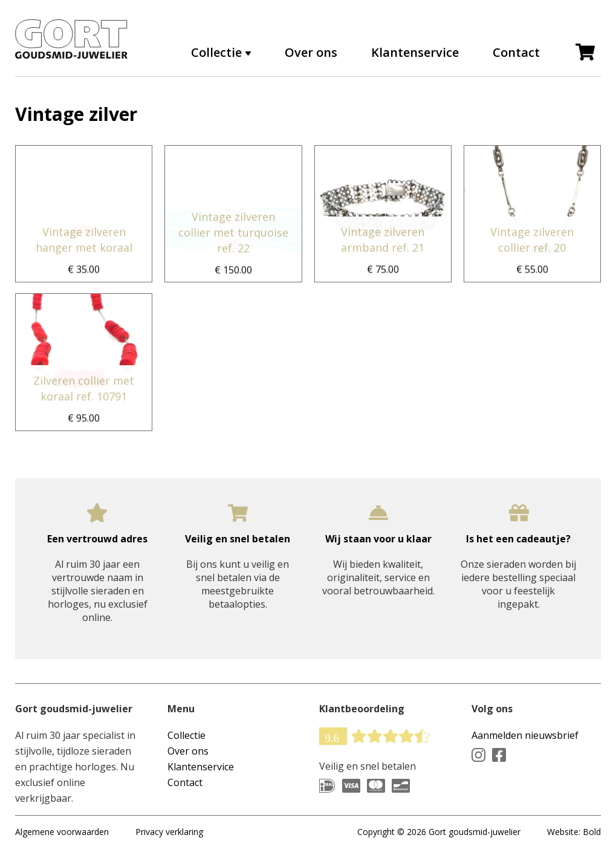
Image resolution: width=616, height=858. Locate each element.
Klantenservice (415, 53)
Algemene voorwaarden (62, 832)
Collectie (216, 53)
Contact (516, 53)
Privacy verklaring (169, 832)
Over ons (311, 53)
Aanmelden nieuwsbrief (525, 735)
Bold (592, 832)
